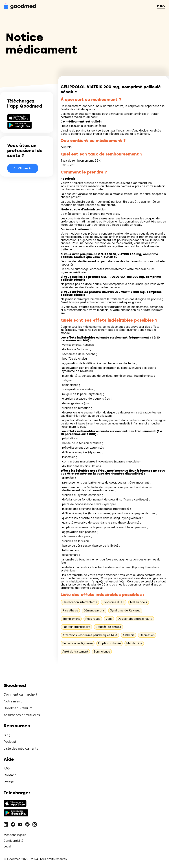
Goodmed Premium (18, 708)
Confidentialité (13, 841)
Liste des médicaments (21, 748)
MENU (161, 6)
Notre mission (14, 701)
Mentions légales (15, 835)
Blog (7, 735)
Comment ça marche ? (20, 694)
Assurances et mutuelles (22, 715)
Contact (10, 775)
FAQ (7, 768)
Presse (9, 782)
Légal (7, 846)
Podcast (10, 742)
